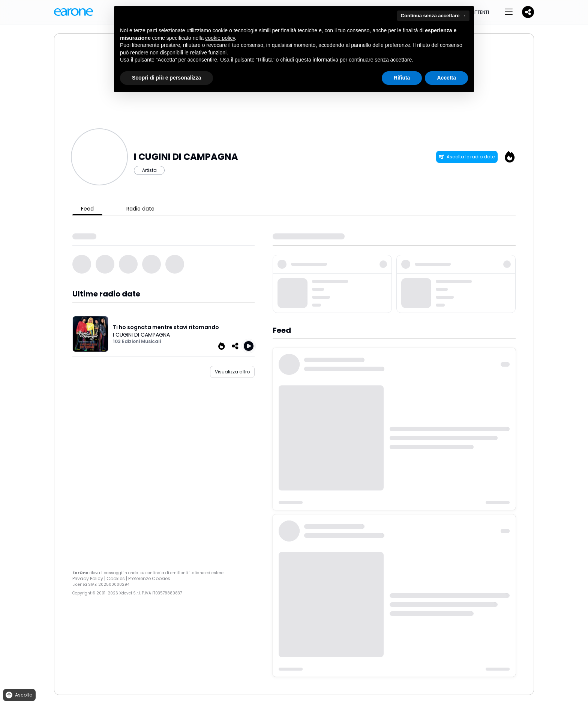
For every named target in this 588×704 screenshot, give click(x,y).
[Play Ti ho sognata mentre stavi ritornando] (249, 346)
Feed (87, 209)
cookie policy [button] (220, 38)
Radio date (140, 209)
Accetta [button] (446, 78)
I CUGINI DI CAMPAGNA (141, 335)
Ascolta (19, 695)
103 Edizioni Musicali (137, 341)
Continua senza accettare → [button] (433, 16)
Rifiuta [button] (402, 78)
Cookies (116, 578)
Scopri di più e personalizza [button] (166, 78)
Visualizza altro (232, 372)
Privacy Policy (88, 578)
